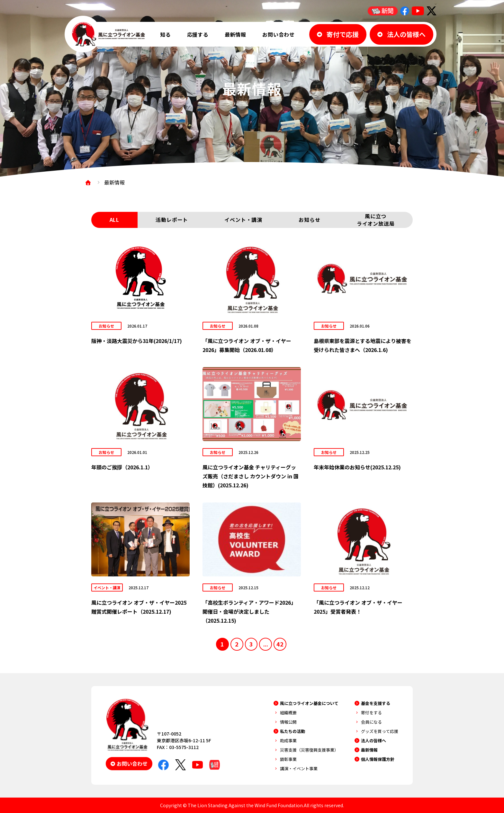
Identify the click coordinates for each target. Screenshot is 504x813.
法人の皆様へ (373, 741)
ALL (114, 220)
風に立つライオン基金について (309, 703)
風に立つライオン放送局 (376, 220)
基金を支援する (376, 703)
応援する (198, 34)
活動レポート (172, 220)
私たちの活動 (292, 731)
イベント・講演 (243, 220)
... (266, 644)
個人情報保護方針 (378, 759)
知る (166, 34)
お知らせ (309, 220)
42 (280, 644)
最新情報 (235, 34)
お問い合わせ (279, 34)
